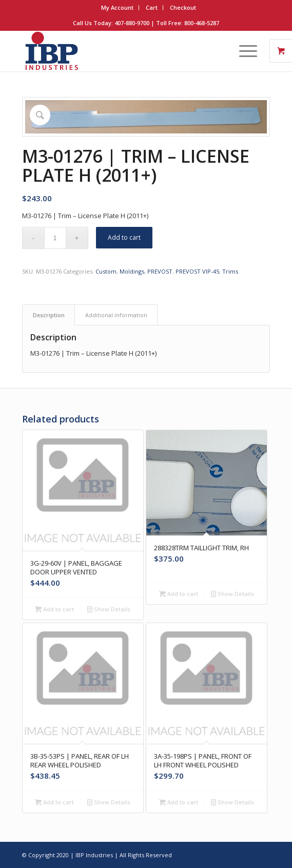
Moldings (132, 271)
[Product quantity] (55, 238)
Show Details (109, 609)
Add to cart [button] (54, 609)
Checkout (183, 7)
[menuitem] (118, 8)
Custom (106, 271)
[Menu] (243, 51)
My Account (117, 7)
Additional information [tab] (116, 315)
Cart (152, 7)
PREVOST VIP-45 (197, 271)
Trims (230, 271)
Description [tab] (49, 315)
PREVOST (160, 271)
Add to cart (124, 237)
